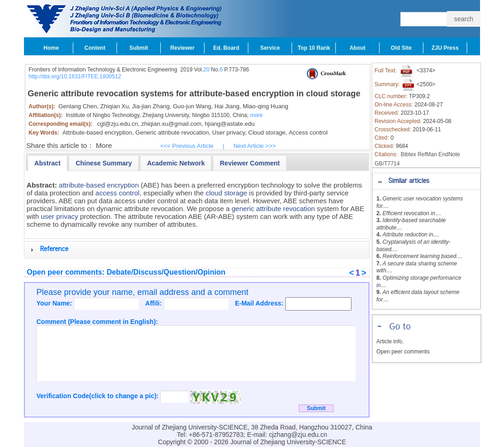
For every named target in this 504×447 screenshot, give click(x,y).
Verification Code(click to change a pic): (98, 396)
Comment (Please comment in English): (97, 322)
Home (51, 48)
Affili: (154, 303)
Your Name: (55, 303)
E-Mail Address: (260, 303)
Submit (139, 48)
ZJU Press (445, 48)
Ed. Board (226, 48)
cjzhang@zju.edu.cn (298, 435)
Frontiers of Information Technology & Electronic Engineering (103, 70)
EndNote (449, 154)
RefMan (427, 154)
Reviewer (183, 48)
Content (95, 48)
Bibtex (408, 154)
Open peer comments (403, 352)
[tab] (426, 181)
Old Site (401, 48)
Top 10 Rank (314, 48)
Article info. (390, 341)
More (104, 145)
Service (270, 48)
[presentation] (48, 163)
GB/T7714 (387, 164)
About (358, 48)
